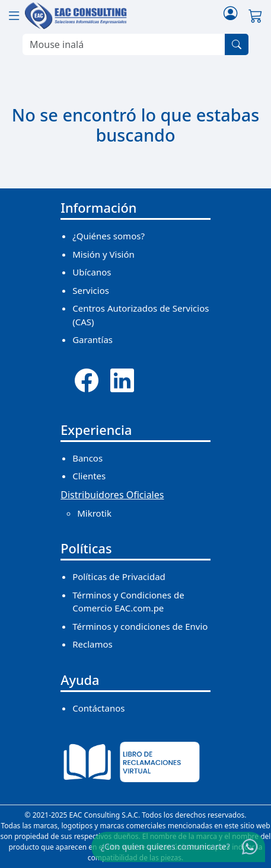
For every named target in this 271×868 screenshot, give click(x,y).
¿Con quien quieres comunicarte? (165, 846)
